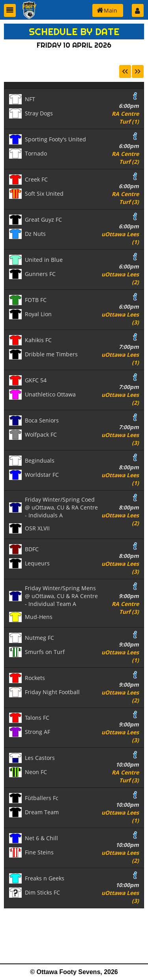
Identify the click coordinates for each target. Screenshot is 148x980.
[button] (10, 10)
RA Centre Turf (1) (125, 118)
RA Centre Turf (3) (125, 198)
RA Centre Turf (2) (125, 158)
